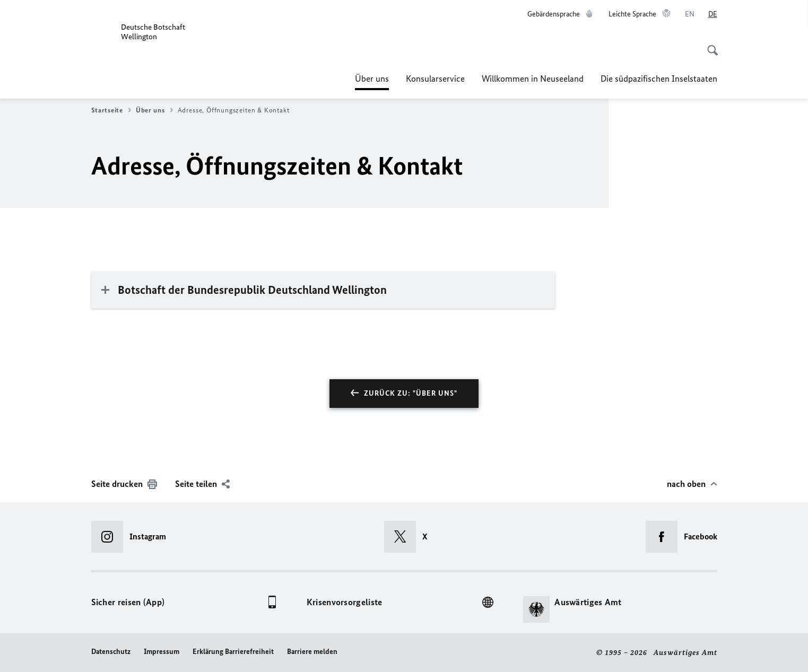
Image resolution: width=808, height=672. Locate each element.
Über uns (372, 78)
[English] (690, 14)
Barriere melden (312, 652)
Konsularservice (435, 78)
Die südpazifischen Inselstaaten (659, 78)
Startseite (111, 110)
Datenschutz (111, 652)
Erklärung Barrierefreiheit (233, 652)
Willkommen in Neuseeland (533, 78)
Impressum (162, 652)
